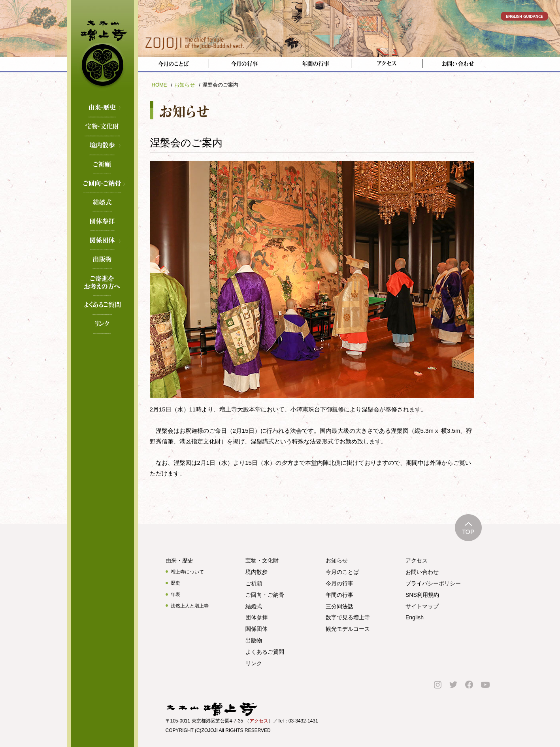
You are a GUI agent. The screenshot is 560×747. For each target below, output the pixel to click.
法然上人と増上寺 (190, 606)
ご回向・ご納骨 (102, 184)
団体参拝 (256, 617)
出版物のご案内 (102, 260)
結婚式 (102, 203)
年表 (175, 594)
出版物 (254, 640)
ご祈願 (102, 165)
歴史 (175, 583)
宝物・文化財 (102, 127)
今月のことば (342, 572)
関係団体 (102, 241)
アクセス (417, 560)
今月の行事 (339, 583)
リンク (102, 324)
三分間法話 (339, 606)
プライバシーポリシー (433, 583)
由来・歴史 (102, 108)
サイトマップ (422, 606)
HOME (159, 85)
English (415, 617)
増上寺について (187, 572)
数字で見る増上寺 (348, 617)
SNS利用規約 (422, 595)
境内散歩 (102, 146)
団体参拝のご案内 (102, 222)
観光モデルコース (348, 629)
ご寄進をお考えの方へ (102, 279)
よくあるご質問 (102, 306)
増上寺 (102, 49)
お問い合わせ (422, 572)
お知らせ (185, 85)
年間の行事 (339, 595)
